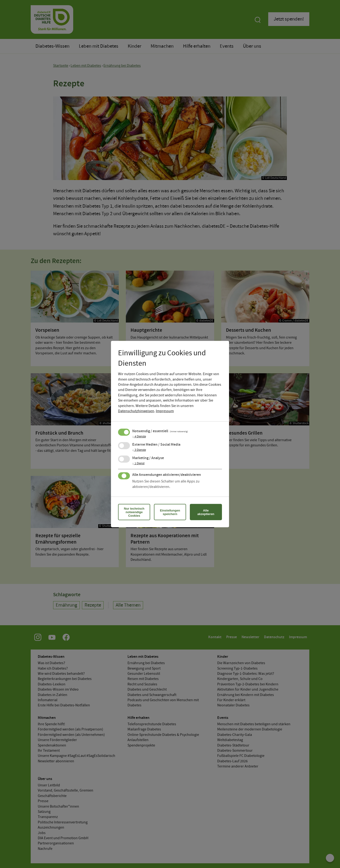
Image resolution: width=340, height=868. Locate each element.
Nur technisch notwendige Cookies (134, 512)
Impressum (165, 411)
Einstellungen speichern (170, 512)
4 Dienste (139, 437)
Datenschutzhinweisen (136, 411)
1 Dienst (138, 464)
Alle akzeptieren (206, 512)
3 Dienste (139, 450)
